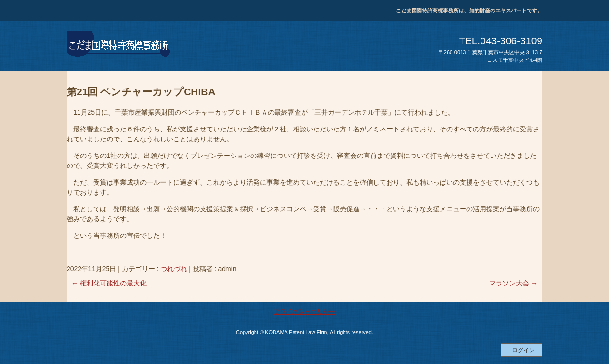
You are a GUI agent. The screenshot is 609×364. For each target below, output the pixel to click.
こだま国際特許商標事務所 (119, 46)
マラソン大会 (513, 283)
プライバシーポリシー (304, 311)
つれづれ (174, 269)
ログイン (523, 350)
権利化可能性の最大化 (109, 283)
